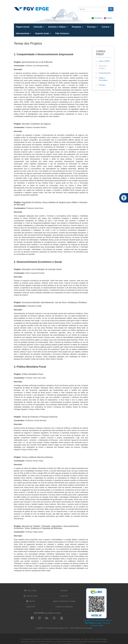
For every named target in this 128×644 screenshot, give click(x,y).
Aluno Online (31, 591)
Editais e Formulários (103, 79)
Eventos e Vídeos (58, 27)
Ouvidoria (64, 591)
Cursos (106, 27)
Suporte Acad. (43, 33)
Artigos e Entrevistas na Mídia (64, 601)
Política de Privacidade (83, 628)
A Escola (39, 27)
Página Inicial (23, 27)
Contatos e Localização (64, 607)
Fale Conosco (62, 33)
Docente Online (31, 596)
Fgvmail (31, 601)
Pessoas (92, 27)
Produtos (102, 85)
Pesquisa (77, 27)
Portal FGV (64, 596)
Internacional (24, 33)
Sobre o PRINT (104, 61)
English (108, 18)
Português (97, 18)
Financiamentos (105, 73)
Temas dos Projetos (103, 67)
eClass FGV (31, 607)
